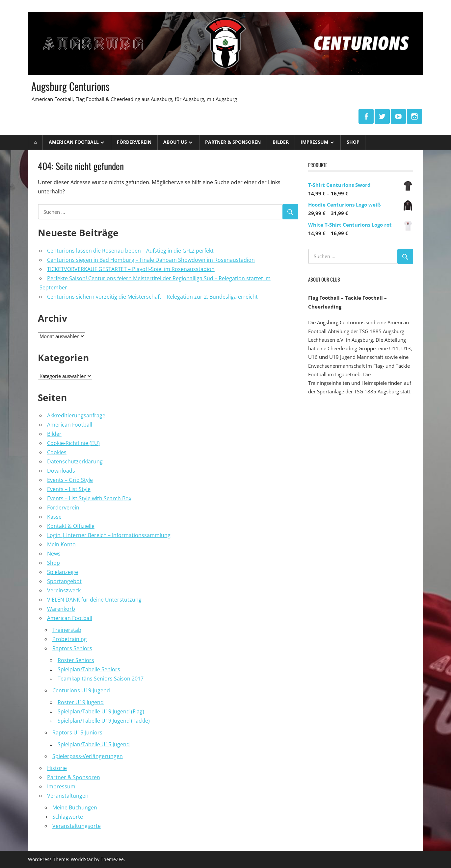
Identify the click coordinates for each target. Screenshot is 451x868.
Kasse (54, 517)
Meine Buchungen (75, 807)
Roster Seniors (76, 660)
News (54, 554)
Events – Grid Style (70, 480)
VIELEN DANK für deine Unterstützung (94, 600)
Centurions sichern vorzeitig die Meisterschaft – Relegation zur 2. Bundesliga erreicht (152, 297)
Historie (57, 768)
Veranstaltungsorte (77, 826)
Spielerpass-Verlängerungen (88, 756)
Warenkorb (61, 609)
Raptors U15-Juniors (77, 732)
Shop (353, 142)
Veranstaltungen (68, 796)
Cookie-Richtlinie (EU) (73, 443)
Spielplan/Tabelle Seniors (89, 669)
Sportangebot (64, 581)
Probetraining (70, 639)
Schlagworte (68, 817)
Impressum (314, 142)
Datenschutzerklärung (75, 461)
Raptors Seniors (72, 648)
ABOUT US (175, 142)
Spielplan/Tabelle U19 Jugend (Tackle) (104, 721)
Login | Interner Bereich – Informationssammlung (109, 535)
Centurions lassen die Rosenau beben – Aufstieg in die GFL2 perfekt (130, 251)
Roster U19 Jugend (81, 702)
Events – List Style (69, 489)
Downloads (61, 471)
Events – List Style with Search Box (89, 498)
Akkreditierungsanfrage (76, 415)
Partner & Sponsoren (233, 142)
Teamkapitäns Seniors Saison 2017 (101, 679)
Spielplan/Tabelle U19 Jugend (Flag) (101, 711)
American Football (74, 142)
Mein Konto (61, 544)
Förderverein (134, 142)
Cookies (57, 452)
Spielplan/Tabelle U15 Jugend (94, 744)
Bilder (281, 142)
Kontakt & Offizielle (71, 526)
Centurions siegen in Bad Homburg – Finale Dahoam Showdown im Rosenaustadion (151, 260)
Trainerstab (67, 630)
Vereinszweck (64, 590)
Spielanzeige (63, 572)
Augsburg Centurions (71, 86)
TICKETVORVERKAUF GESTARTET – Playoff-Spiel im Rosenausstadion (131, 269)
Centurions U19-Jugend (81, 690)
